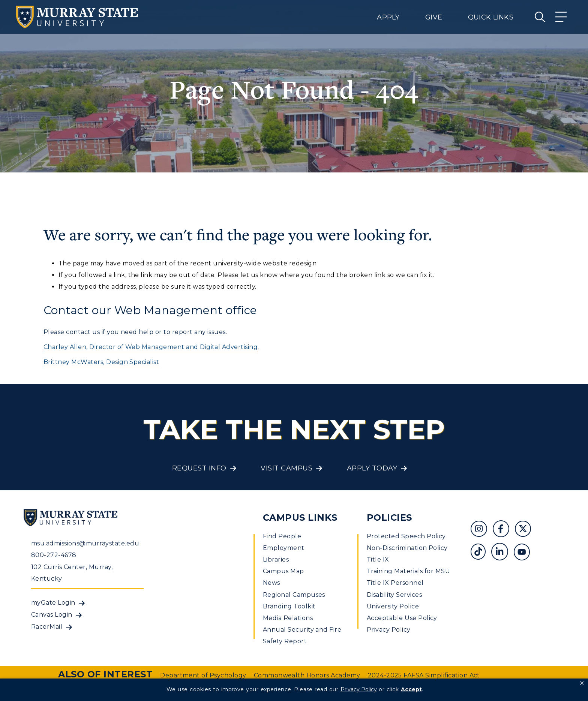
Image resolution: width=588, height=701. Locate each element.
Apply (388, 17)
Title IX (378, 559)
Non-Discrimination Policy (407, 548)
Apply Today (372, 468)
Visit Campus (286, 468)
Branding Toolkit (289, 606)
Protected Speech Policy (406, 536)
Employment (284, 548)
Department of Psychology (203, 675)
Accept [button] (411, 689)
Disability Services (394, 595)
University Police (393, 606)
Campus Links (300, 518)
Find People (282, 536)
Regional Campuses (294, 595)
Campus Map (283, 571)
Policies (389, 518)
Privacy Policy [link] (359, 689)
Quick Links (491, 17)
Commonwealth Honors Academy (307, 675)
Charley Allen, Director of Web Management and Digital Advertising (151, 347)
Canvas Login (52, 615)
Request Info (199, 468)
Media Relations (288, 618)
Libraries (276, 559)
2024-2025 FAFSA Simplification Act (424, 675)
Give (434, 17)
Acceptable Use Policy (402, 618)
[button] (582, 683)
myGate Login (53, 603)
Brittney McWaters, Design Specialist (101, 362)
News (271, 583)
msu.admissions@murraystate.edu (85, 543)
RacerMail (47, 627)
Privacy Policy (389, 630)
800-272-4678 (54, 555)
